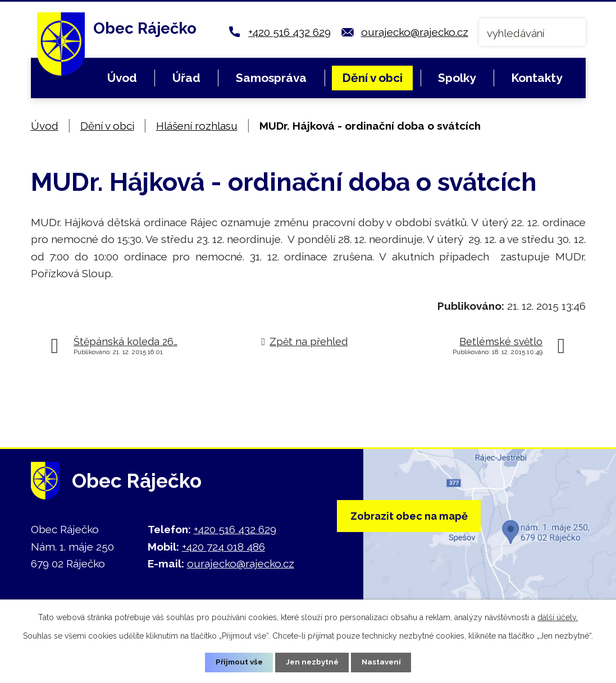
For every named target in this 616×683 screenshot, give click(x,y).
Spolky (457, 78)
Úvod (122, 78)
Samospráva (271, 78)
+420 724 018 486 (223, 547)
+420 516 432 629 (289, 32)
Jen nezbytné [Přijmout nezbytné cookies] (312, 662)
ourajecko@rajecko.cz (415, 32)
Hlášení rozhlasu (197, 126)
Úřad (186, 78)
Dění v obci (372, 78)
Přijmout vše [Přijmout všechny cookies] (236, 662)
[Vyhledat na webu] (532, 32)
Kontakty (537, 78)
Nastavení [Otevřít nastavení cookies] (384, 662)
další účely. (558, 616)
